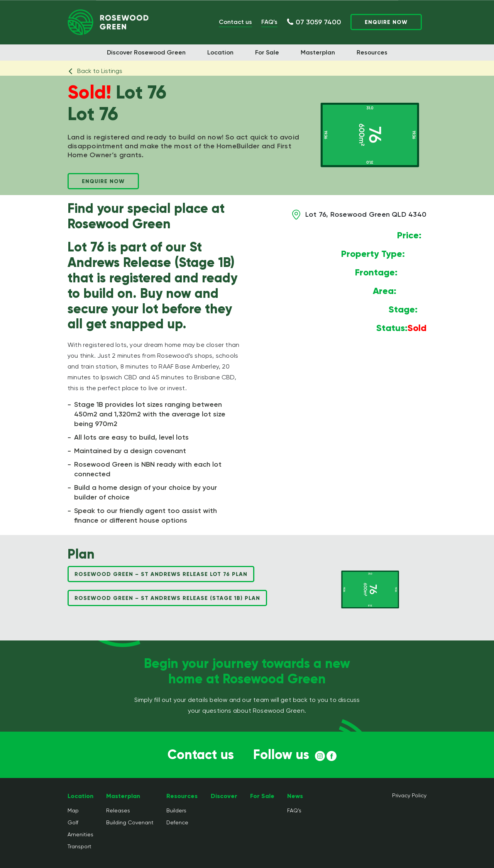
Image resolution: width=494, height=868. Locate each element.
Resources (372, 52)
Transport (80, 846)
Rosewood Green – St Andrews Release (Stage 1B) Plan (167, 598)
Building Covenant (130, 822)
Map (73, 810)
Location (220, 52)
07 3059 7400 (318, 22)
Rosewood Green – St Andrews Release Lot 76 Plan (161, 574)
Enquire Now (386, 22)
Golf (73, 822)
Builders (176, 810)
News (295, 796)
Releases (118, 810)
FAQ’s (269, 22)
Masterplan (318, 52)
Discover (224, 796)
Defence (177, 822)
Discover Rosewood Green (146, 52)
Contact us (235, 22)
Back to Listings (95, 71)
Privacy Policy (409, 795)
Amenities (80, 834)
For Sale (267, 52)
